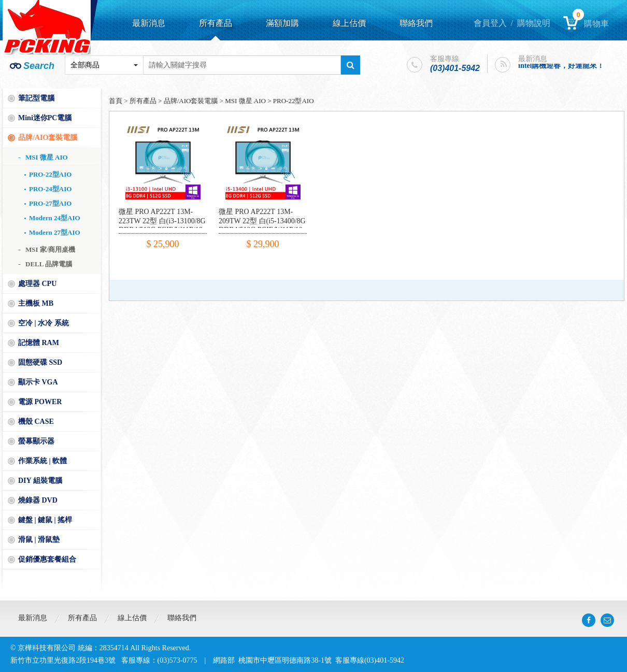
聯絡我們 (416, 23)
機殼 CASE (36, 421)
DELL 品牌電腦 (49, 264)
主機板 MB (36, 303)
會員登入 (490, 23)
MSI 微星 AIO (47, 157)
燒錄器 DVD (38, 500)
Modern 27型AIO (55, 232)
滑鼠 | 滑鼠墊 (39, 540)
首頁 (116, 101)
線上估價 (349, 23)
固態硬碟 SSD (40, 362)
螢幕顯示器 (36, 441)
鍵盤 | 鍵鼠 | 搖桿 (45, 520)
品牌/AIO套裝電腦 (48, 138)
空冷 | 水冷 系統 (44, 323)
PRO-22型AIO (50, 174)
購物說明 (534, 23)
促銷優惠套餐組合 (47, 559)
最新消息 (149, 23)
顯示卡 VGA (38, 382)
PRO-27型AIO (50, 203)
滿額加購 (282, 23)
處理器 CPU (37, 284)
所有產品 (216, 23)
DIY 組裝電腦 (40, 481)
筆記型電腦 (36, 98)
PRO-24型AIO (50, 189)
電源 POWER (40, 402)
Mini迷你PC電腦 (45, 118)
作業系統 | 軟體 (42, 461)
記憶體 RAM (39, 343)
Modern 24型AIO (55, 218)
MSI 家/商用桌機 (50, 249)
